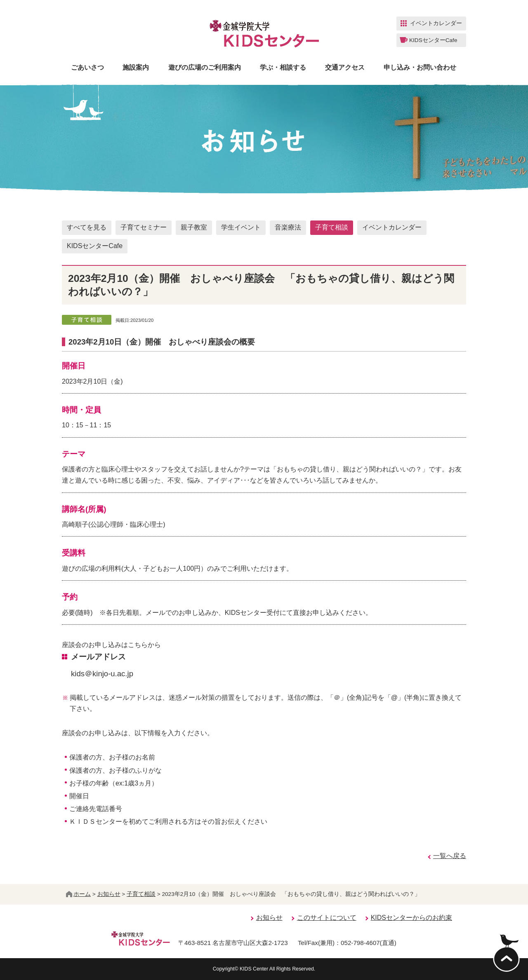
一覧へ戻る (450, 856)
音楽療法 (288, 227)
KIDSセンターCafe (95, 246)
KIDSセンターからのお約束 (411, 918)
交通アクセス (345, 68)
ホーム (78, 894)
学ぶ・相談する (283, 68)
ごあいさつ (87, 68)
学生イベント (241, 227)
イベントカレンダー (392, 227)
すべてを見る (87, 227)
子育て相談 (332, 227)
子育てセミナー (144, 227)
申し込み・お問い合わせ (420, 68)
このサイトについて (327, 918)
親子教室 (194, 227)
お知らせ (109, 894)
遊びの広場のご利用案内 (205, 68)
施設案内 (136, 68)
